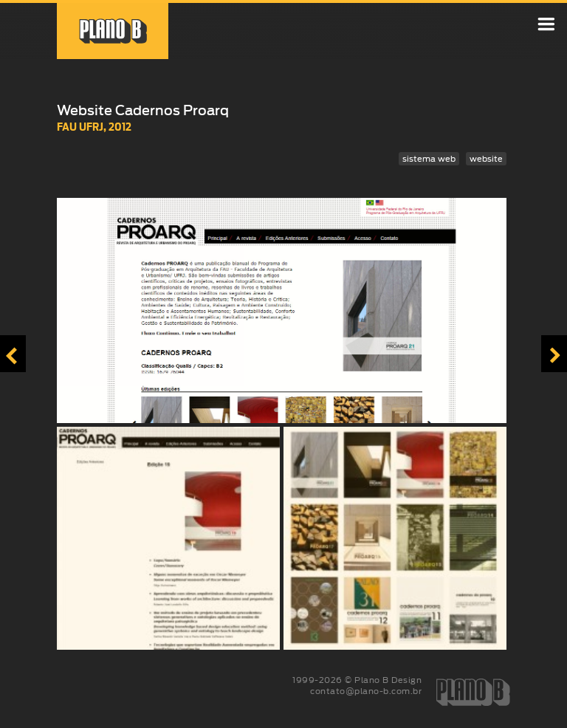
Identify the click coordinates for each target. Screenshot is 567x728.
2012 (120, 127)
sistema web (429, 159)
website (486, 159)
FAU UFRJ (80, 127)
